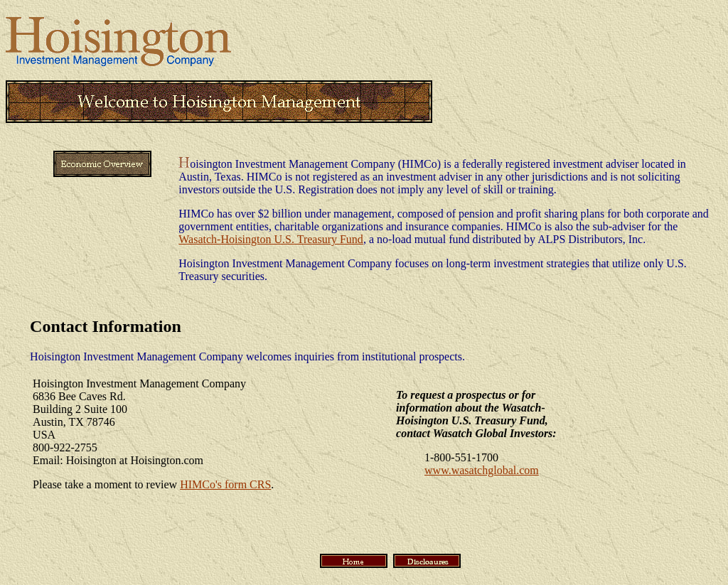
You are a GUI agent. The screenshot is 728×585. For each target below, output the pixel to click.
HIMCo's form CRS (225, 484)
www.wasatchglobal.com (482, 470)
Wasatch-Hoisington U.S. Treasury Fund (271, 239)
